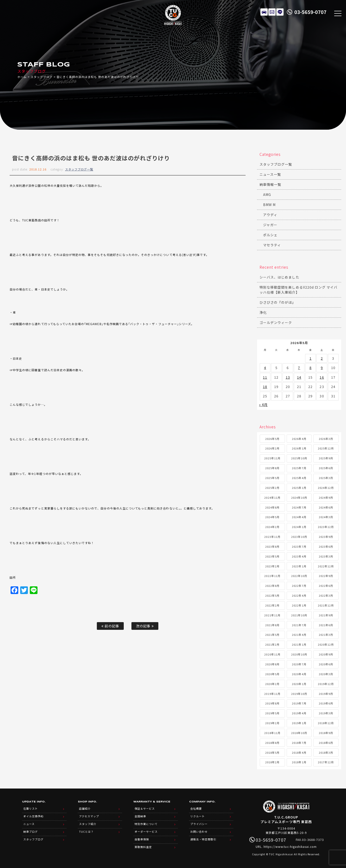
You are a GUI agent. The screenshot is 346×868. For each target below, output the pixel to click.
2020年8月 (272, 664)
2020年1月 (299, 684)
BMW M (269, 205)
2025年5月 (272, 478)
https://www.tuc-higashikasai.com (290, 847)
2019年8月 (272, 703)
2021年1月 (299, 644)
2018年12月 (326, 723)
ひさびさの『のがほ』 (278, 302)
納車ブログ (31, 832)
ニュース (29, 824)
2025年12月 (326, 448)
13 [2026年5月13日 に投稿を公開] (288, 377)
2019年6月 (326, 703)
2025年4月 (299, 478)
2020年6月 (326, 664)
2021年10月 (299, 615)
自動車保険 (142, 839)
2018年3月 (326, 753)
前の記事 (110, 626)
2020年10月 (299, 654)
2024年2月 (272, 527)
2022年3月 (326, 595)
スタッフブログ (41, 77)
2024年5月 (272, 517)
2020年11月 (272, 654)
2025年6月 (326, 468)
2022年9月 (326, 576)
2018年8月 (272, 743)
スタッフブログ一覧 (79, 169)
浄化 (263, 312)
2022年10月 (299, 576)
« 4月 (263, 405)
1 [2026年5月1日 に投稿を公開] (311, 358)
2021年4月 (299, 635)
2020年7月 (299, 664)
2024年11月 (272, 498)
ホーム (22, 77)
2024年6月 (326, 507)
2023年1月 (299, 566)
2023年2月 (272, 566)
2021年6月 (326, 625)
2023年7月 (299, 546)
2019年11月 (272, 694)
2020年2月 (272, 684)
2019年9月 (326, 694)
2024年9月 (326, 498)
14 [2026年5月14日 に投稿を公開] (299, 377)
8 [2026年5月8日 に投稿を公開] (311, 368)
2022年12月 (326, 566)
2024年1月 (299, 527)
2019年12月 (326, 684)
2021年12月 (326, 605)
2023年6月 (326, 546)
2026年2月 (272, 448)
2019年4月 (299, 713)
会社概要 (196, 808)
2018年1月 (299, 762)
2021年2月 (272, 644)
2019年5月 (272, 713)
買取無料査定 (143, 847)
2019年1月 (299, 723)
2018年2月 (272, 762)
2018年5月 (272, 753)
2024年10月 (299, 498)
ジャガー (270, 225)
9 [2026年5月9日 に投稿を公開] (322, 368)
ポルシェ (270, 235)
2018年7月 (299, 743)
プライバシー (199, 824)
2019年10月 (299, 694)
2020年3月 (326, 674)
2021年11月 (272, 615)
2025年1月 (299, 488)
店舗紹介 (85, 808)
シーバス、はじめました (279, 277)
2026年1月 (299, 448)
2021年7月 (299, 625)
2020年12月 (326, 644)
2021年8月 (272, 625)
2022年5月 (272, 595)
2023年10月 (299, 537)
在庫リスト (264, 12)
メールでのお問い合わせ (272, 12)
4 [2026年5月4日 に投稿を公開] (265, 368)
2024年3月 (326, 517)
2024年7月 (299, 507)
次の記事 (145, 626)
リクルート (198, 816)
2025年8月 (272, 468)
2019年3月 (326, 713)
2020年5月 (272, 674)
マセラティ (272, 245)
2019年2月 (272, 723)
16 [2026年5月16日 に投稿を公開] (322, 377)
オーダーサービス (146, 832)
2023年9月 (326, 537)
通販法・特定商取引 (203, 839)
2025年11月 (272, 458)
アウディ (270, 215)
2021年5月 (272, 635)
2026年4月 (299, 439)
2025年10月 (299, 458)
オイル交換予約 (33, 816)
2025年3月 (326, 478)
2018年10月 (299, 733)
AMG (267, 194)
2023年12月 (326, 527)
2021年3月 (326, 635)
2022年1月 (299, 605)
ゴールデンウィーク (276, 322)
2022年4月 (299, 595)
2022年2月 (272, 605)
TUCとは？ (86, 832)
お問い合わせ (199, 832)
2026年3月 (326, 439)
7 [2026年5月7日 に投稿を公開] (299, 368)
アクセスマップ (89, 816)
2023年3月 (326, 556)
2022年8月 (272, 586)
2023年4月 (299, 556)
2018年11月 (272, 733)
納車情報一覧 (270, 184)
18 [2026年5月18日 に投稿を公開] (265, 387)
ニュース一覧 (270, 174)
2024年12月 (326, 488)
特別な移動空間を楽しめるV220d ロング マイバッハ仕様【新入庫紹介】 (298, 290)
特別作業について (146, 824)
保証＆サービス (145, 808)
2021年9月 (326, 615)
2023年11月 (272, 537)
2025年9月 (326, 458)
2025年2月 (272, 488)
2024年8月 (272, 507)
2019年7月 (299, 703)
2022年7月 (299, 586)
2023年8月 (272, 546)
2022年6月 (326, 586)
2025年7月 (299, 468)
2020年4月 (299, 674)
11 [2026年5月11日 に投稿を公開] (265, 377)
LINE (280, 12)
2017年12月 (326, 762)
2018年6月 (326, 743)
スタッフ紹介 (88, 824)
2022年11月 (272, 576)
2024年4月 (299, 517)
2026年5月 (272, 439)
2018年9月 (326, 733)
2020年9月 (326, 654)
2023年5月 (272, 556)
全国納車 (140, 816)
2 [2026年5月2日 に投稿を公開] (322, 358)
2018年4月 (299, 753)
